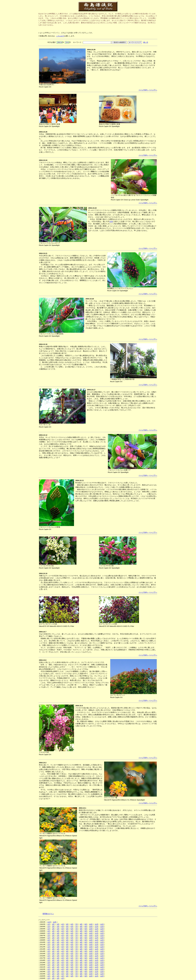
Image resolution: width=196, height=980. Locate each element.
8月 (81, 924)
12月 (55, 922)
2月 (53, 924)
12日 (111, 221)
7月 (76, 924)
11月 (49, 922)
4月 (62, 924)
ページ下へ (153, 90)
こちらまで (60, 36)
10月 (91, 924)
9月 (86, 924)
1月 (49, 924)
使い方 (146, 42)
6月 (72, 924)
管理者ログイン (48, 914)
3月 (58, 924)
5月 (67, 924)
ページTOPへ (144, 90)
